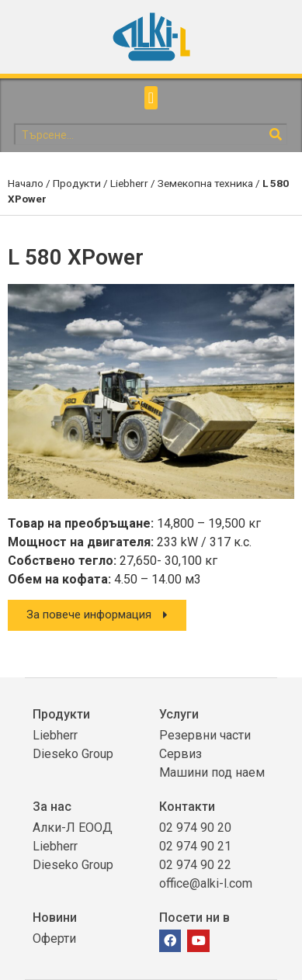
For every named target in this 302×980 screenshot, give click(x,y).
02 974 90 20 (195, 828)
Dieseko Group (73, 754)
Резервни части (205, 735)
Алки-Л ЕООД (73, 828)
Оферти (54, 938)
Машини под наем (212, 772)
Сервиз (181, 754)
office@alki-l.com (206, 883)
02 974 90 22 (195, 865)
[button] (151, 98)
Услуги (179, 714)
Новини (55, 918)
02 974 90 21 (195, 846)
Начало (26, 183)
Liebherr (129, 183)
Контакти (187, 807)
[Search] (276, 135)
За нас (52, 807)
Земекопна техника (205, 183)
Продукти (77, 183)
